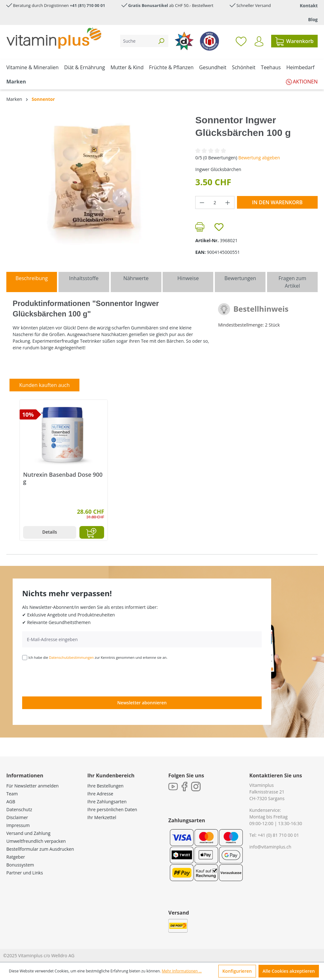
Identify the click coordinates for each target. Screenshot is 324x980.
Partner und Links (25, 873)
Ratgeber (16, 857)
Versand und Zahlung (28, 833)
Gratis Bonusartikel (148, 5)
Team (12, 794)
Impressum (18, 825)
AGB (11, 802)
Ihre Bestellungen (105, 786)
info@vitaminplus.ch (270, 847)
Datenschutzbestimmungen (72, 657)
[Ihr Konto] (259, 41)
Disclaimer (17, 817)
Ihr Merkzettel (102, 817)
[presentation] (70, 678)
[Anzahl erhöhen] (228, 202)
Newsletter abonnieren (142, 703)
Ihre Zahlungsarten (107, 802)
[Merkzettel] (241, 41)
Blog (313, 19)
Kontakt (309, 6)
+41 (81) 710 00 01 (88, 5)
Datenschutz (19, 809)
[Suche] (137, 41)
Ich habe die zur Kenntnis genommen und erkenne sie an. (98, 657)
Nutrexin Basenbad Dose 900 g (63, 478)
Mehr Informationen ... (182, 971)
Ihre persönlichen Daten (112, 809)
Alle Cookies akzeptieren (289, 971)
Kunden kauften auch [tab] (45, 385)
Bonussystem (20, 865)
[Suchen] (161, 41)
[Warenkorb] (294, 41)
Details (50, 532)
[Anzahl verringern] (202, 202)
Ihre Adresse (100, 794)
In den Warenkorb (277, 202)
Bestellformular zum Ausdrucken (40, 849)
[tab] (32, 282)
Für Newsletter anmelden (32, 786)
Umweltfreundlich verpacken (36, 841)
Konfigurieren (237, 971)
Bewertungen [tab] (240, 278)
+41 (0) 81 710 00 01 (278, 835)
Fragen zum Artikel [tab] (292, 282)
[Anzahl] (215, 202)
